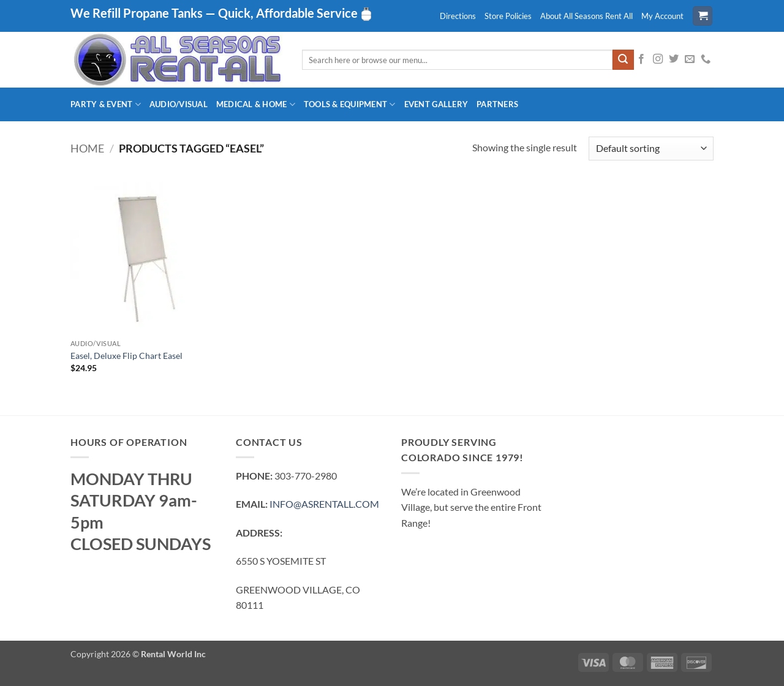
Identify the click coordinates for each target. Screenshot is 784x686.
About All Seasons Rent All (586, 16)
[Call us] (706, 59)
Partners (497, 104)
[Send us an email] (690, 59)
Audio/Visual (179, 104)
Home (87, 148)
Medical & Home (256, 104)
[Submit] (623, 60)
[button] (703, 16)
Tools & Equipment (350, 104)
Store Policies (508, 16)
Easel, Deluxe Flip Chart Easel (126, 356)
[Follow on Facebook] (641, 59)
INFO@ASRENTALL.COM (324, 504)
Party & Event (106, 104)
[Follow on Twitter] (674, 59)
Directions (458, 16)
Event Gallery (436, 104)
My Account (662, 16)
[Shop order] (651, 149)
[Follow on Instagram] (658, 59)
